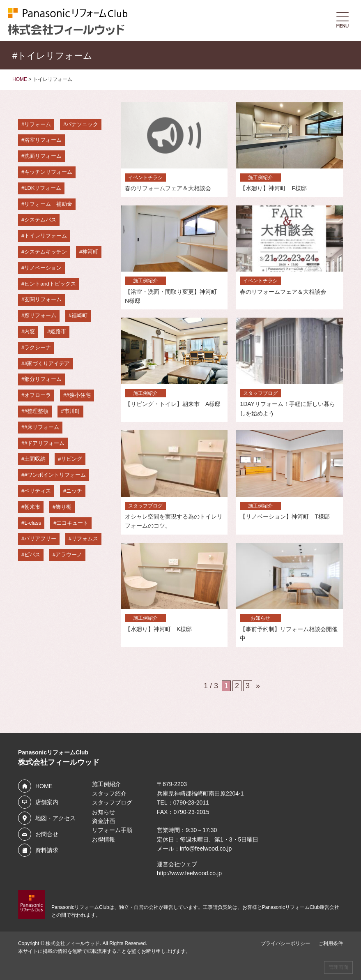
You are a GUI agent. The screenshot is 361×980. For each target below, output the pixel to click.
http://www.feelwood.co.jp (189, 873)
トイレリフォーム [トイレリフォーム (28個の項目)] (46, 236)
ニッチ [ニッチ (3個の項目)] (74, 491)
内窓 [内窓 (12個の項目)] (30, 331)
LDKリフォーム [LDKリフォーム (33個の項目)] (43, 188)
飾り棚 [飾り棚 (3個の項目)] (63, 507)
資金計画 (103, 821)
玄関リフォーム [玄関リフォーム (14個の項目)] (43, 299)
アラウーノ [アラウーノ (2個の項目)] (69, 555)
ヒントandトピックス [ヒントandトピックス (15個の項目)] (50, 284)
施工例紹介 (106, 784)
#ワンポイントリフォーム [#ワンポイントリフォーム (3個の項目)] (55, 475)
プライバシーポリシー (285, 943)
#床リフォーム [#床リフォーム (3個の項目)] (42, 427)
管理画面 (338, 967)
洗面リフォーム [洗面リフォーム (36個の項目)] (43, 156)
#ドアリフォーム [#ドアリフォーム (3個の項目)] (44, 443)
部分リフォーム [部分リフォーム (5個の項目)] (43, 379)
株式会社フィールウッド (73, 943)
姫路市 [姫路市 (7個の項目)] (58, 331)
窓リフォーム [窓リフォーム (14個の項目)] (40, 315)
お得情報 (103, 839)
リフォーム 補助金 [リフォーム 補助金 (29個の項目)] (48, 204)
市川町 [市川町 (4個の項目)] (72, 411)
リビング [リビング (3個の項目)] (71, 459)
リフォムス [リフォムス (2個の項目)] (85, 538)
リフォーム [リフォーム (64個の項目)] (38, 124)
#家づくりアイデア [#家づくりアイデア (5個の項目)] (47, 363)
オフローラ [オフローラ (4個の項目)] (38, 395)
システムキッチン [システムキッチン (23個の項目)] (46, 252)
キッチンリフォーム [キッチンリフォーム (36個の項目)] (48, 172)
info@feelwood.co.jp (206, 849)
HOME (44, 786)
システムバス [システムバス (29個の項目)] (40, 220)
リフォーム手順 (112, 830)
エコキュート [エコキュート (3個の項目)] (72, 523)
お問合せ (47, 834)
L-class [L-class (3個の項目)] (33, 523)
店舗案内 (47, 802)
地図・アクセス (55, 818)
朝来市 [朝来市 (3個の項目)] (32, 507)
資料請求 (47, 850)
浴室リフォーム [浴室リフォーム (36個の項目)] (43, 140)
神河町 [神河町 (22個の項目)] (90, 252)
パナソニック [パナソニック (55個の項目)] (82, 124)
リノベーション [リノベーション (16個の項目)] (43, 268)
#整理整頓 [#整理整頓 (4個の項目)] (36, 411)
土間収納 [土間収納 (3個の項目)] (35, 459)
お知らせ (103, 812)
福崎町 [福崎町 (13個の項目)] (79, 315)
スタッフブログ (112, 802)
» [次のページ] (258, 686)
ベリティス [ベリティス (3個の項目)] (38, 491)
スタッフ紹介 (109, 793)
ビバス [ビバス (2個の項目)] (32, 555)
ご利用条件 (331, 943)
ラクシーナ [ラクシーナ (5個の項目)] (38, 347)
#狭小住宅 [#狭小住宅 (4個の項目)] (78, 395)
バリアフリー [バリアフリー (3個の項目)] (40, 538)
